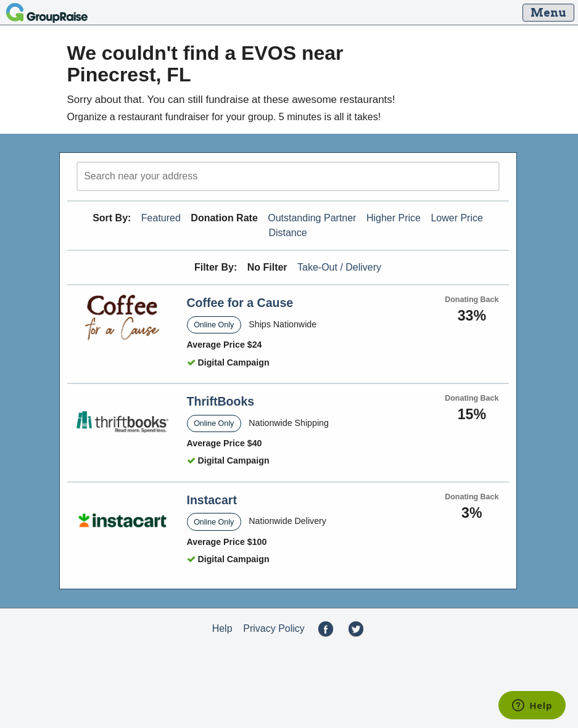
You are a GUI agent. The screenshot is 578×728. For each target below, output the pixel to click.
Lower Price (456, 218)
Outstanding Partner (312, 218)
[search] (288, 176)
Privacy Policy (274, 628)
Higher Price (394, 218)
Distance (287, 233)
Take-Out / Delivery (339, 267)
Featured (161, 218)
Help (222, 628)
